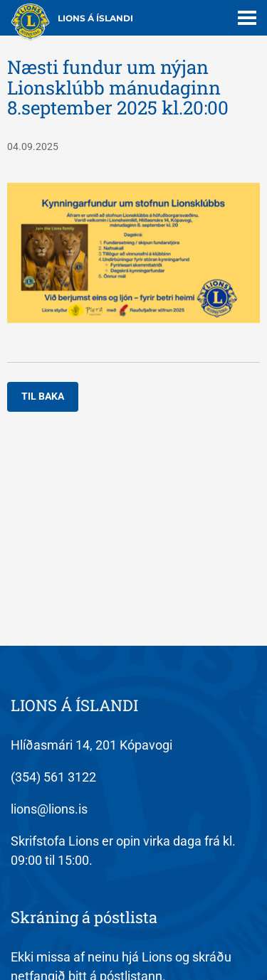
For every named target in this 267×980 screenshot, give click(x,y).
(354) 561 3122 (53, 777)
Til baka (43, 396)
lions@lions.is (49, 809)
